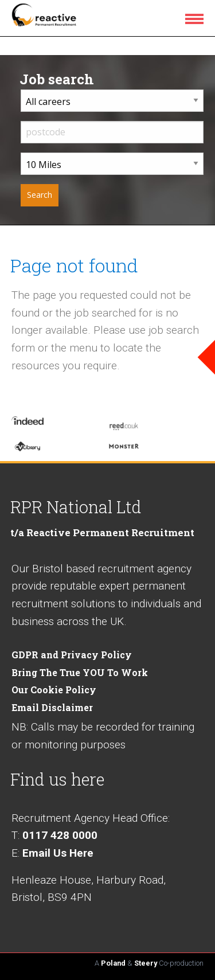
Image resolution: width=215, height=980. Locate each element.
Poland (113, 963)
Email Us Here (58, 853)
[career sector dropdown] (112, 101)
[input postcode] (112, 132)
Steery (146, 963)
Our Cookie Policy (54, 690)
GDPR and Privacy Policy (72, 655)
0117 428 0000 (60, 835)
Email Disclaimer (52, 707)
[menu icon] (197, 18)
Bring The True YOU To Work (80, 672)
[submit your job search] (40, 195)
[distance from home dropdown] (112, 164)
